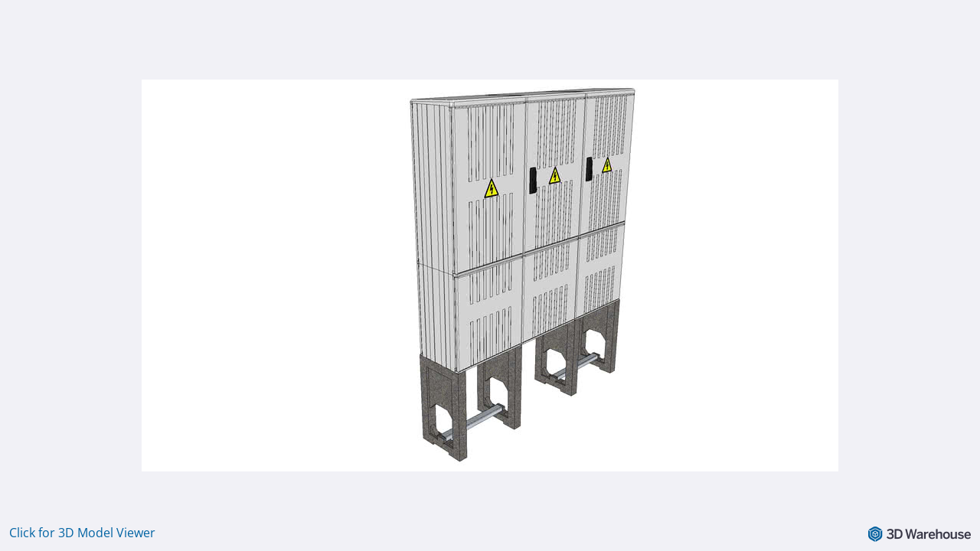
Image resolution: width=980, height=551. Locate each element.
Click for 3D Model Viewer (82, 533)
